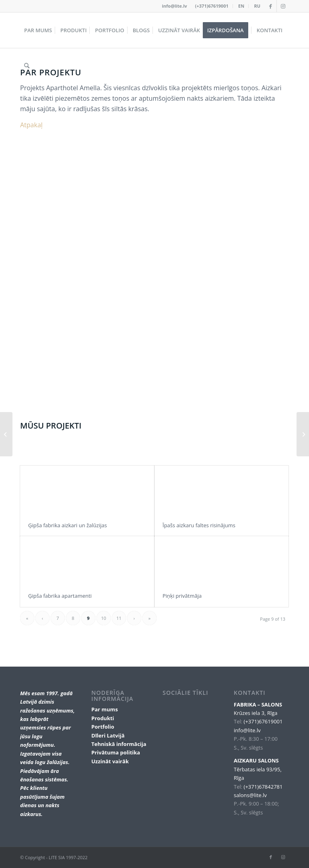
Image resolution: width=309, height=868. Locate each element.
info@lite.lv (175, 6)
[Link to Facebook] (271, 6)
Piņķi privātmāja (182, 596)
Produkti (103, 718)
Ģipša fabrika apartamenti (60, 596)
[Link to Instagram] (283, 6)
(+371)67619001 (212, 6)
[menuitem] (212, 6)
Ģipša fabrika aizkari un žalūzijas (68, 525)
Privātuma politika (116, 752)
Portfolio (103, 727)
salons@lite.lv (250, 795)
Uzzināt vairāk (110, 761)
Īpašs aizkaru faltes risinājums (199, 525)
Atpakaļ (31, 125)
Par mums (105, 709)
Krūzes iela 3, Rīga (255, 713)
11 (119, 618)
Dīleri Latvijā (108, 735)
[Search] (27, 66)
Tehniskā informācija (119, 744)
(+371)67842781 (263, 787)
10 (104, 618)
